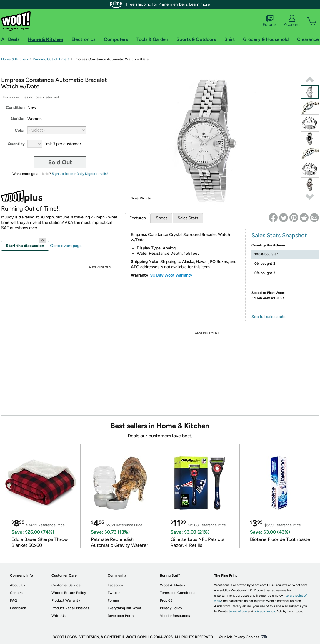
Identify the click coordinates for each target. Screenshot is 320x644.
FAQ (14, 600)
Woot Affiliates (172, 585)
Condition (15, 108)
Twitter (114, 593)
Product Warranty (66, 600)
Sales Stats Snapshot (279, 235)
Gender (18, 119)
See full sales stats (269, 317)
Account (292, 21)
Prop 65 (166, 600)
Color (20, 130)
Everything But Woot (125, 608)
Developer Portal (121, 616)
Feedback (18, 608)
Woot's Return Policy (69, 593)
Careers (16, 593)
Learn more (200, 4)
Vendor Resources (175, 616)
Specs (162, 218)
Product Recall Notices (70, 608)
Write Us (59, 616)
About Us (17, 585)
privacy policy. (265, 611)
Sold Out (60, 162)
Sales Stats (188, 218)
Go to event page (66, 246)
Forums (270, 21)
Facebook (116, 585)
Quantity (16, 144)
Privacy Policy (171, 608)
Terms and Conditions (178, 593)
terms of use (238, 611)
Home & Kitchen (15, 59)
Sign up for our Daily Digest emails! (80, 174)
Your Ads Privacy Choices (239, 637)
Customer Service (66, 585)
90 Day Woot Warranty (171, 275)
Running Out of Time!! (51, 59)
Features (138, 218)
